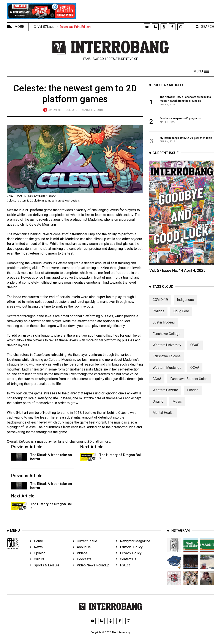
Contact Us (126, 564)
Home (36, 546)
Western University (167, 348)
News (36, 552)
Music (177, 404)
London (193, 393)
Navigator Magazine (133, 546)
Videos (80, 558)
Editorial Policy (129, 552)
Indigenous (185, 302)
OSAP (195, 348)
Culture (71, 110)
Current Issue (85, 546)
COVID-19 (160, 302)
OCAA (195, 370)
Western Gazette (165, 393)
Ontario (158, 404)
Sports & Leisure (45, 570)
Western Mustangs (167, 370)
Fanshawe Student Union (189, 382)
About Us (82, 552)
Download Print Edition (75, 27)
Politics (158, 314)
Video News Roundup (91, 570)
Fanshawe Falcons (167, 359)
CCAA (157, 382)
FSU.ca (123, 570)
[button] (201, 71)
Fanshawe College (167, 336)
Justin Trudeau (164, 325)
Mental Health (163, 415)
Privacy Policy (129, 558)
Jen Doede (54, 110)
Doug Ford (181, 314)
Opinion (38, 558)
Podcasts (82, 564)
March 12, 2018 (92, 110)
